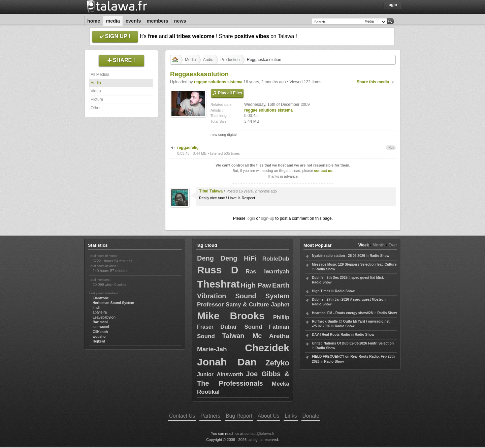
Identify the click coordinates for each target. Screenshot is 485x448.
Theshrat (218, 284)
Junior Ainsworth (220, 374)
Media (113, 21)
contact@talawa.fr (259, 434)
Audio (96, 83)
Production (230, 60)
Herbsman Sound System (113, 303)
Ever (393, 245)
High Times (321, 291)
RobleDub (276, 259)
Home (94, 21)
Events (133, 21)
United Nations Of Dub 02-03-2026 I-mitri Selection (353, 343)
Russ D (218, 270)
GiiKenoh (100, 332)
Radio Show (380, 256)
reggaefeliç (188, 148)
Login (392, 5)
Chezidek (267, 348)
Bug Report (239, 416)
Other (96, 108)
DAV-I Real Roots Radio (331, 335)
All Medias (100, 74)
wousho (99, 337)
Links (291, 416)
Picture (97, 99)
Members (158, 21)
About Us (268, 416)
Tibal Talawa (211, 191)
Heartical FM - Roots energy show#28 (342, 313)
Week (364, 245)
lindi (96, 308)
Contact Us (182, 416)
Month (379, 245)
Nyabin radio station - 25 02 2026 (338, 256)
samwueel (101, 327)
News (180, 21)
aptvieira (100, 312)
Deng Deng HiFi (227, 258)
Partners (210, 416)
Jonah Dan (227, 362)
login (251, 218)
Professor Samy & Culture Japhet (243, 305)
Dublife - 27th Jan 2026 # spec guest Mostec (348, 300)
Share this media (373, 82)
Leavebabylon (104, 317)
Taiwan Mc (242, 336)
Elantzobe (101, 298)
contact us (323, 171)
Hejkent (99, 341)
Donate (311, 416)
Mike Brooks (231, 316)
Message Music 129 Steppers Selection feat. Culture (354, 264)
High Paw (256, 285)
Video (96, 91)
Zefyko (277, 363)
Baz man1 (101, 322)
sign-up (268, 218)
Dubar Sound (241, 327)
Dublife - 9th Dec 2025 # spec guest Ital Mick (348, 278)
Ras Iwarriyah (267, 272)
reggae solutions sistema (218, 82)
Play (391, 147)
